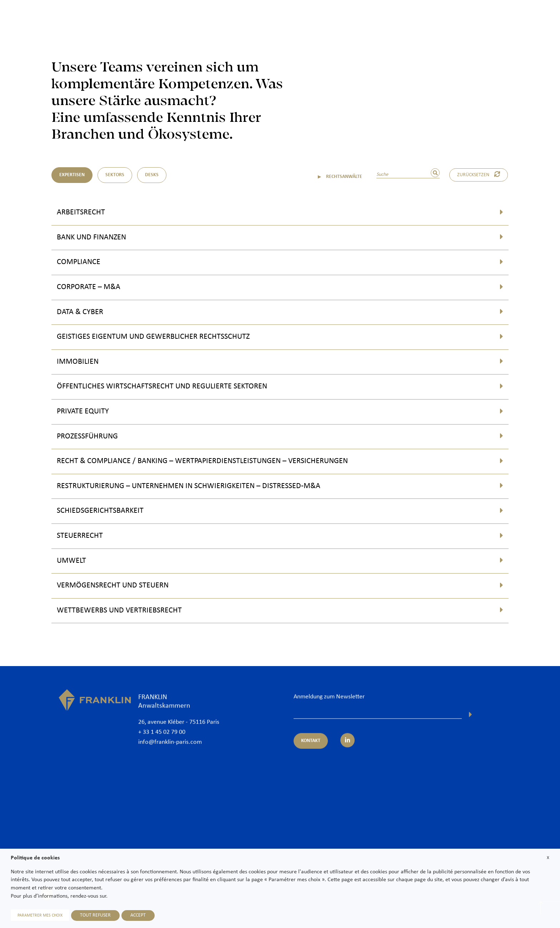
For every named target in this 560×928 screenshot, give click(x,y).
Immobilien (78, 362)
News (485, 19)
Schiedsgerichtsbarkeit (100, 511)
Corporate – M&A (89, 287)
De (546, 37)
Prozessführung (87, 436)
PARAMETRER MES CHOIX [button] (40, 915)
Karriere (513, 19)
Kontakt (543, 19)
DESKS (152, 175)
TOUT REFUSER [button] (95, 915)
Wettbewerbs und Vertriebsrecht (119, 611)
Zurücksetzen (479, 174)
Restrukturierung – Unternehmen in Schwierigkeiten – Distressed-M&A (189, 486)
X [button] (548, 858)
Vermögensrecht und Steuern (113, 585)
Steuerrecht (80, 536)
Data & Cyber (80, 312)
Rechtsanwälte (339, 19)
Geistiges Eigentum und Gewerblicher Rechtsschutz (153, 337)
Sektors (115, 175)
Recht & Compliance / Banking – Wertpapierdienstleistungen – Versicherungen (202, 461)
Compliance (79, 262)
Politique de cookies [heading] (35, 858)
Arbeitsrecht (81, 212)
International (451, 19)
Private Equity (83, 411)
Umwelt (71, 561)
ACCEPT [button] (138, 915)
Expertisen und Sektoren (396, 19)
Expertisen (72, 175)
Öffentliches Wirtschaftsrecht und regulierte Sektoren (162, 386)
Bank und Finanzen (91, 237)
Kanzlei (302, 19)
